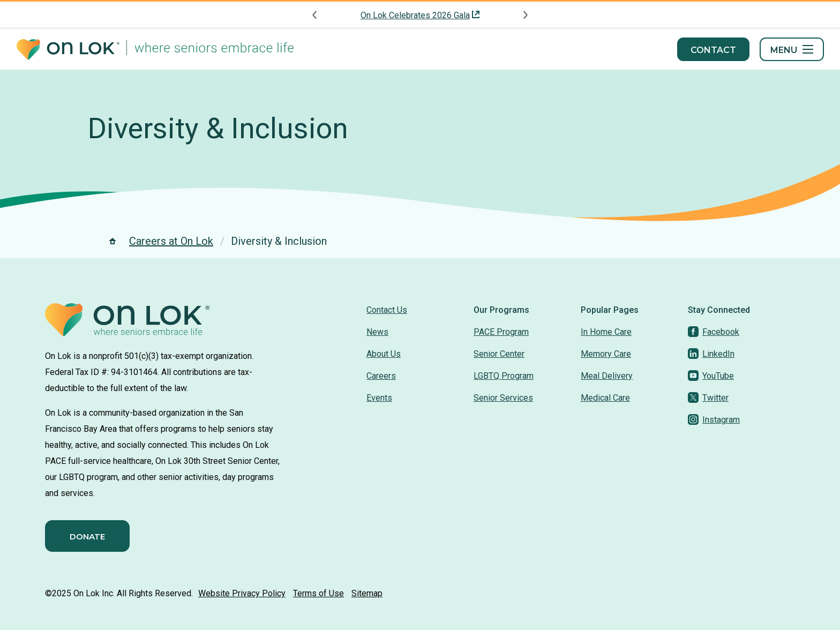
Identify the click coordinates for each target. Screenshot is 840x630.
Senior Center (499, 354)
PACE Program (501, 332)
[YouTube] (711, 376)
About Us (384, 354)
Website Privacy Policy (242, 593)
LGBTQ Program (504, 376)
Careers (381, 376)
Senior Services (503, 398)
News (377, 332)
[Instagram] (714, 420)
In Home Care (606, 332)
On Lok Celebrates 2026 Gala (415, 15)
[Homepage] (155, 50)
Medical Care (605, 398)
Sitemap (367, 593)
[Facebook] (714, 332)
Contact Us (387, 310)
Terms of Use (318, 593)
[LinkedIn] (711, 354)
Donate (87, 537)
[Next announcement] (525, 15)
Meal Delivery (607, 376)
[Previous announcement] (315, 15)
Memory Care (606, 354)
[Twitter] (708, 398)
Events (379, 398)
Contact (713, 50)
